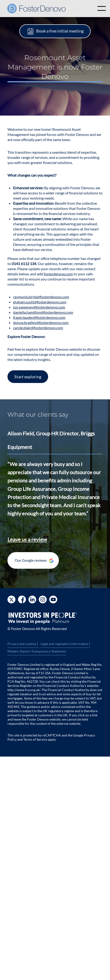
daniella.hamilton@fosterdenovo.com (43, 312)
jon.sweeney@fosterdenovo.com (39, 307)
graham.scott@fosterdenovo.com (40, 302)
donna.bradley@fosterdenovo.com (41, 322)
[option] (55, 476)
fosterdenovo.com (58, 274)
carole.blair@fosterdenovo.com (38, 328)
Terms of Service (35, 739)
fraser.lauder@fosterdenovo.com (39, 317)
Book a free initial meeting (60, 31)
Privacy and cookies (23, 644)
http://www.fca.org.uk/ (24, 690)
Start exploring (28, 377)
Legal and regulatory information (65, 644)
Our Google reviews (34, 560)
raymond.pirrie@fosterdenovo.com (41, 297)
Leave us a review (27, 539)
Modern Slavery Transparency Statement (37, 651)
